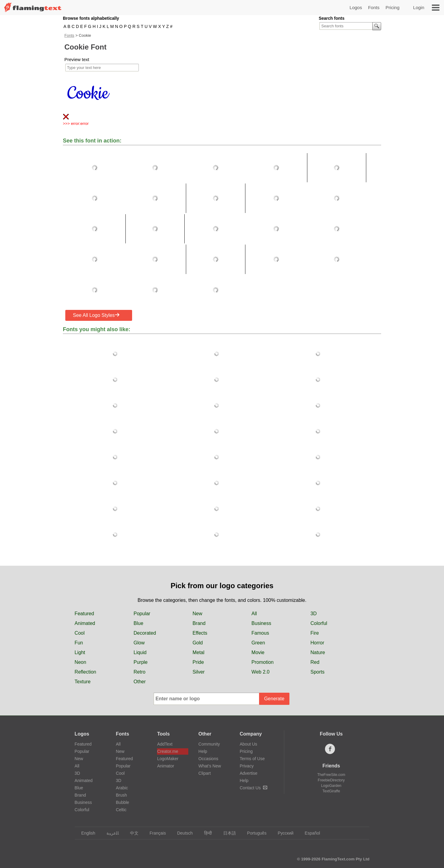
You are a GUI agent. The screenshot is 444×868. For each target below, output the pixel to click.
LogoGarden (331, 786)
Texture (83, 682)
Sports (317, 672)
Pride (198, 662)
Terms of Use (252, 759)
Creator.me (167, 751)
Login (419, 7)
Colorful (319, 623)
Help (203, 751)
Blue (138, 623)
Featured (84, 614)
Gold (198, 643)
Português (254, 833)
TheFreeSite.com (331, 775)
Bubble (123, 802)
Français (155, 833)
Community (209, 744)
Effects (200, 633)
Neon (80, 662)
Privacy (247, 766)
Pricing (392, 7)
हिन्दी (205, 833)
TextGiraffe (331, 791)
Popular (142, 614)
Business (261, 623)
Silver (199, 672)
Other (140, 682)
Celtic (121, 810)
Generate (274, 699)
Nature (318, 652)
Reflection (85, 672)
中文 (131, 833)
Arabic (122, 788)
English (85, 833)
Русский (283, 833)
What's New (210, 766)
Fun (79, 643)
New (197, 614)
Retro (140, 672)
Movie (258, 652)
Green (258, 643)
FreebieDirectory (331, 780)
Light (80, 652)
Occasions (208, 759)
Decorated (145, 633)
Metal (198, 652)
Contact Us (253, 788)
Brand (199, 623)
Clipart (204, 773)
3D (313, 614)
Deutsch (182, 833)
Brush (122, 795)
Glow (139, 643)
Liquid (140, 652)
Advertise (248, 773)
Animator (166, 766)
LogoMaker (168, 759)
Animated (85, 623)
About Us (248, 744)
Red (315, 662)
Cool (80, 633)
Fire (315, 633)
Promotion (263, 662)
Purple (141, 662)
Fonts (374, 7)
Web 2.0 (260, 672)
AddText (165, 744)
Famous (260, 633)
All (254, 614)
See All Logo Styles (96, 315)
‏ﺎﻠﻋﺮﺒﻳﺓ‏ (110, 833)
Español (309, 833)
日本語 (227, 833)
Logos (356, 7)
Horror (317, 643)
